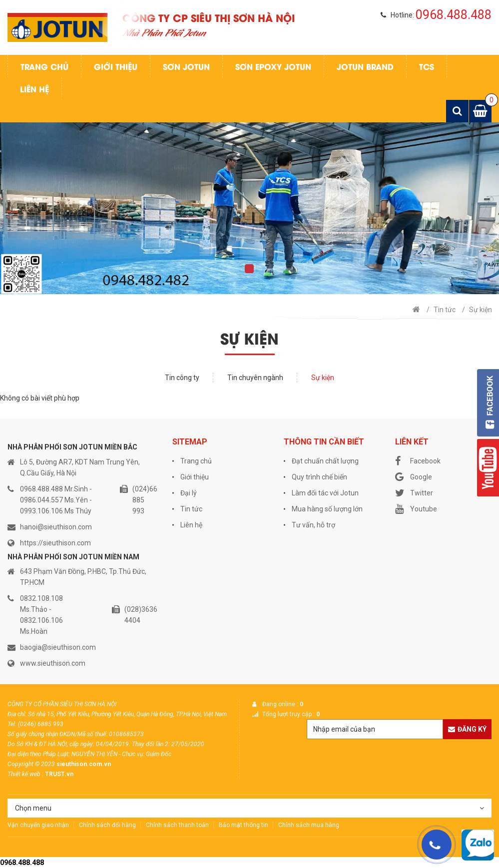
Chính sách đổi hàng (107, 825)
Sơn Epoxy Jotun (273, 66)
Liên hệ (34, 89)
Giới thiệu (116, 66)
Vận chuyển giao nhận (38, 825)
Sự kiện (481, 310)
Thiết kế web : (25, 774)
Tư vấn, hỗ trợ (313, 525)
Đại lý (189, 493)
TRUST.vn (59, 774)
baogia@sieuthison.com (58, 647)
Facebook (418, 461)
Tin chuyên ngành (255, 378)
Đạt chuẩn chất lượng (325, 461)
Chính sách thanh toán (177, 825)
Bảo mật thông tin (244, 825)
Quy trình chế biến (319, 477)
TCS (427, 66)
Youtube (416, 509)
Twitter (414, 493)
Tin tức (445, 310)
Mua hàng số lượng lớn (327, 509)
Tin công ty (182, 378)
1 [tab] (249, 269)
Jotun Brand (365, 66)
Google (414, 477)
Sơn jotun (186, 66)
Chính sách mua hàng (309, 825)
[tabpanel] (249, 208)
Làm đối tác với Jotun (325, 493)
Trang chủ (44, 66)
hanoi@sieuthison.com (56, 527)
